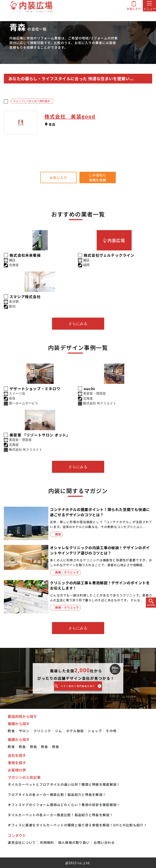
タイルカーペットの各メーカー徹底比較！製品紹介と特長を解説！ (60, 815)
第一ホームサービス (24, 403)
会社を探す (17, 755)
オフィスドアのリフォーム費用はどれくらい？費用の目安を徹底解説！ (64, 805)
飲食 (11, 731)
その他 (111, 731)
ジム (59, 731)
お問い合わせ (104, 842)
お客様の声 (17, 770)
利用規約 (47, 842)
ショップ (95, 731)
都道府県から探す (22, 716)
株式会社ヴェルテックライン (109, 255)
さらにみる (78, 324)
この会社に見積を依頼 (98, 177)
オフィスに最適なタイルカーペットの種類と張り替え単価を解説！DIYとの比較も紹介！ (77, 825)
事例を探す (17, 763)
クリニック (42, 731)
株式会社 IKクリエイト (100, 403)
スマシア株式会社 (25, 297)
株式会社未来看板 (25, 255)
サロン (24, 731)
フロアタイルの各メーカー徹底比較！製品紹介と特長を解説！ (57, 794)
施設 (58, 534)
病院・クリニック (67, 572)
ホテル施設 (75, 731)
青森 (52, 124)
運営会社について (22, 842)
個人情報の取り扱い (74, 842)
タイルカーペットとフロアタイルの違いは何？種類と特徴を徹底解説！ (64, 784)
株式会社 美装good (70, 116)
